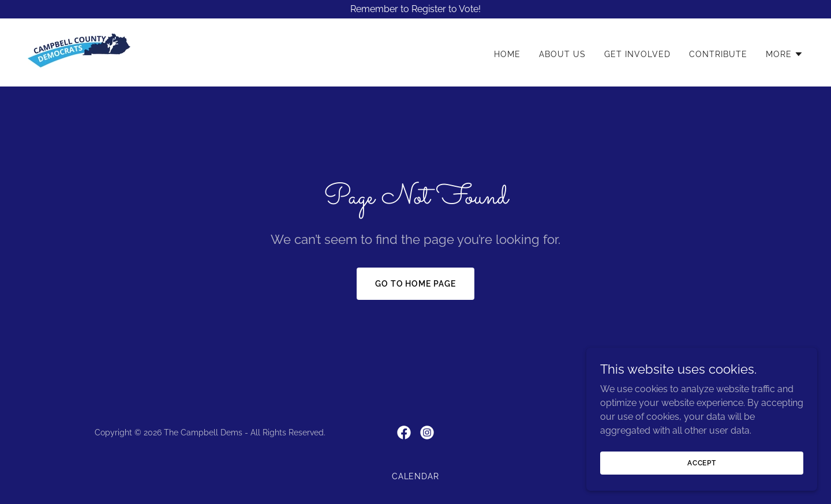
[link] (79, 52)
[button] (785, 54)
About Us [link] (562, 54)
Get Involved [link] (637, 54)
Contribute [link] (718, 54)
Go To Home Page (416, 284)
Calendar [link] (416, 476)
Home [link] (507, 54)
